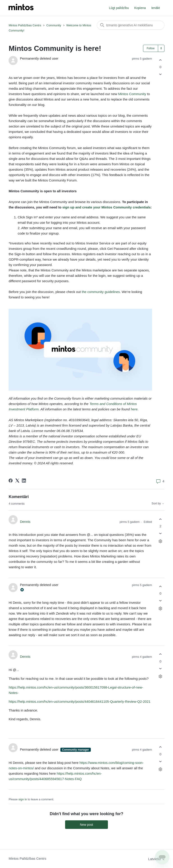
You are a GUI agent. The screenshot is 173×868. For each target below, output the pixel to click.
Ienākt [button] (155, 8)
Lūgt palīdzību (119, 8)
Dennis (25, 522)
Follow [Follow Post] (151, 48)
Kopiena (140, 8)
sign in (23, 799)
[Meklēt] (131, 25)
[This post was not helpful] (160, 74)
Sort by (158, 503)
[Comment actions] (160, 541)
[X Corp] (17, 481)
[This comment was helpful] (160, 519)
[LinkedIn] (24, 481)
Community (54, 25)
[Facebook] (11, 481)
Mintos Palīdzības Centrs (25, 25)
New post (86, 825)
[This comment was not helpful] (160, 534)
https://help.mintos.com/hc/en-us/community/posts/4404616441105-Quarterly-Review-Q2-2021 (79, 701)
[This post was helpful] (160, 60)
